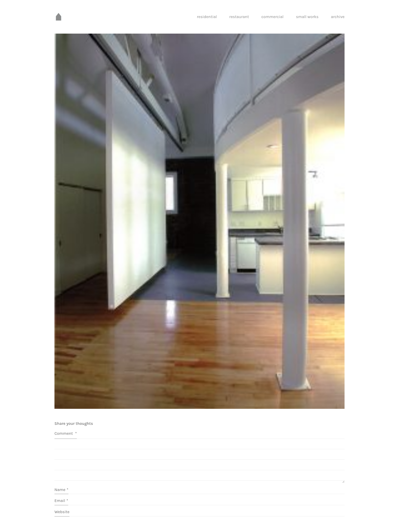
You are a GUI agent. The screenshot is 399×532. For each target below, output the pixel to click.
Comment (66, 433)
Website (62, 512)
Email (61, 501)
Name (61, 490)
